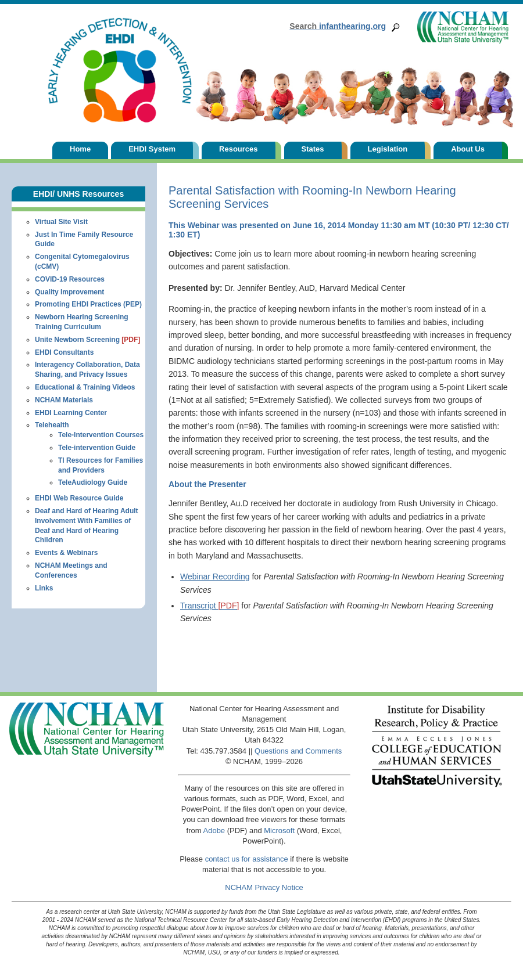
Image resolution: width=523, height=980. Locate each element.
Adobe (214, 831)
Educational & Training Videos (85, 387)
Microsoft (279, 831)
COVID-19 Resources (70, 279)
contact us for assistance (247, 859)
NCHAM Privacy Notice (264, 887)
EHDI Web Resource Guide (79, 498)
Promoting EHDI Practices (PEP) (88, 304)
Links (44, 588)
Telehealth (52, 425)
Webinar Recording (215, 577)
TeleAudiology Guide (93, 482)
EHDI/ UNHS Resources (78, 194)
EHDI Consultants (64, 352)
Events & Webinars (66, 553)
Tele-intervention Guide (97, 448)
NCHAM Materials (64, 400)
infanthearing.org (338, 26)
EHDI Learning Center (71, 413)
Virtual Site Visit (61, 222)
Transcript (209, 606)
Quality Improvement (69, 292)
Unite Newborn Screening (87, 340)
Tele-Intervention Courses (101, 435)
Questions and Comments (298, 751)
